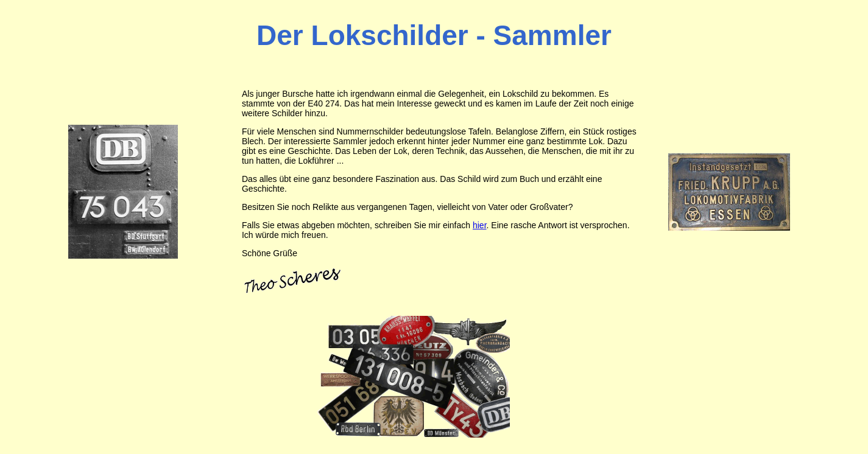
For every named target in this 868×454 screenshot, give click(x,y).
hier (480, 225)
